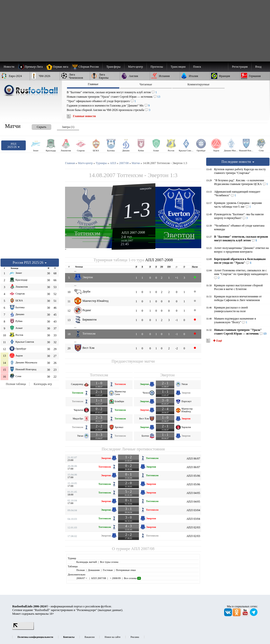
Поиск (197, 67)
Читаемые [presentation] (146, 84)
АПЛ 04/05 (193, 493)
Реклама (135, 637)
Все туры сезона (109, 562)
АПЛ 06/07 (193, 459)
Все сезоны (132, 578)
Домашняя (94, 570)
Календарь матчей (87, 562)
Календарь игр (43, 384)
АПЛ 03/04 (193, 510)
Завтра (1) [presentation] (68, 127)
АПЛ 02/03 (193, 527)
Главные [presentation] (93, 84)
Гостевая (108, 570)
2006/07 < (82, 578)
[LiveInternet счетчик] (23, 629)
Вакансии (90, 637)
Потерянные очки (126, 570)
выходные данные (110, 610)
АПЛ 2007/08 (143, 549)
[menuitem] (87, 67)
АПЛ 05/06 (193, 476)
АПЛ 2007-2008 (133, 232)
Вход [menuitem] (258, 67)
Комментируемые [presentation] (199, 84)
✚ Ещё (217, 341)
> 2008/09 (115, 578)
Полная (81, 570)
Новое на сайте (112, 637)
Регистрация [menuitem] (240, 67)
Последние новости (238, 162)
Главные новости (84, 116)
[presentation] (37, 126)
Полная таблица (16, 384)
